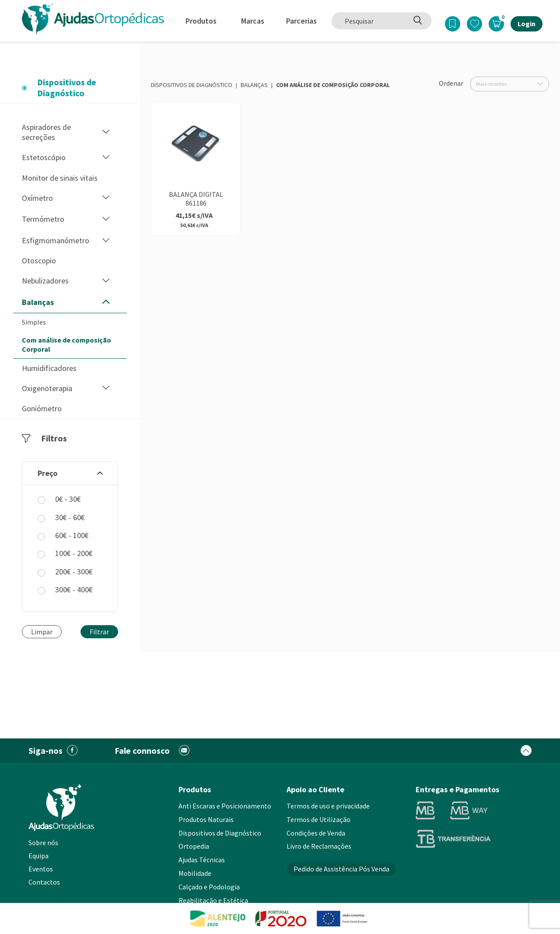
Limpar (42, 632)
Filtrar (99, 632)
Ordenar (451, 83)
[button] (106, 132)
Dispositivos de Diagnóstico (192, 85)
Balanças (254, 85)
